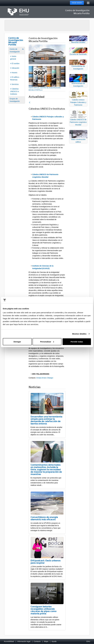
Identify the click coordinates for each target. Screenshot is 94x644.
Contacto (37, 641)
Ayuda (54, 641)
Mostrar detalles (79, 334)
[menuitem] (17, 72)
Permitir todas (77, 342)
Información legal (24, 641)
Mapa (46, 641)
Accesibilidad (9, 641)
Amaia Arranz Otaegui (45, 378)
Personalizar (47, 342)
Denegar (17, 342)
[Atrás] (30, 103)
